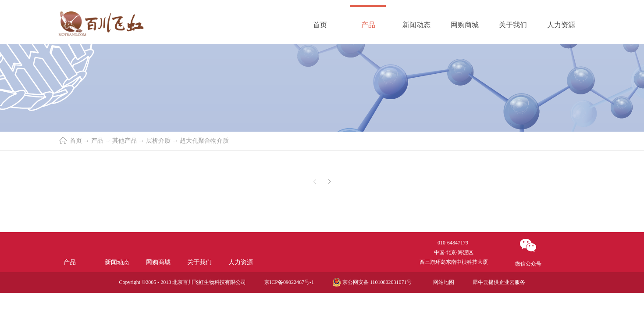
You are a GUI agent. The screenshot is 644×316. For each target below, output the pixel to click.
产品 (97, 141)
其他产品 (125, 141)
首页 (320, 25)
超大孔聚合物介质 (204, 141)
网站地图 (442, 282)
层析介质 (158, 141)
